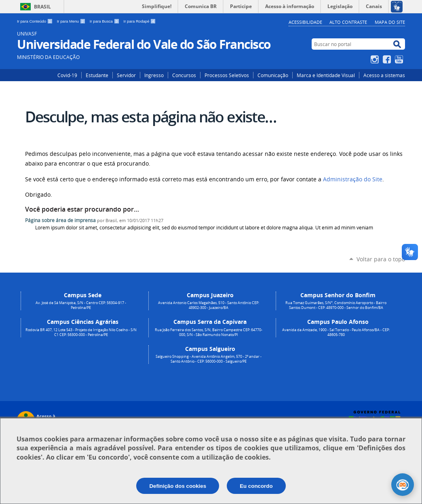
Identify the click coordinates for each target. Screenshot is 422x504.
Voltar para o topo (381, 259)
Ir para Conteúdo (35, 21)
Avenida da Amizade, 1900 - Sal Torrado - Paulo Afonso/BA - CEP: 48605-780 (336, 332)
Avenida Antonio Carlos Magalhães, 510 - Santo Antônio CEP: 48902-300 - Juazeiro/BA (209, 305)
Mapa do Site (390, 22)
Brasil (42, 7)
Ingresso (154, 75)
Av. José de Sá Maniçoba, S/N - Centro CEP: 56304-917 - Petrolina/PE (81, 305)
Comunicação (273, 75)
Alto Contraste (348, 22)
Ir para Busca (105, 21)
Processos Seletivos (227, 75)
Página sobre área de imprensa (60, 220)
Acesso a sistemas (384, 75)
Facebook (388, 59)
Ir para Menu (72, 21)
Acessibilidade (305, 22)
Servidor (126, 75)
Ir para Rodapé (140, 21)
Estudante (97, 75)
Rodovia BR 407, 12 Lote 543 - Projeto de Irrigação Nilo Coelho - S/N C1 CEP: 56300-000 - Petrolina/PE (81, 332)
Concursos (184, 75)
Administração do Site (353, 179)
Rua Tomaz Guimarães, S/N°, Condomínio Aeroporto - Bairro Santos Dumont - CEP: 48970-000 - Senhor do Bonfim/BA (336, 305)
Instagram (376, 59)
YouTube (400, 59)
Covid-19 (67, 75)
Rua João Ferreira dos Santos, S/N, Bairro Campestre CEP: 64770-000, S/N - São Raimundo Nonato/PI (209, 332)
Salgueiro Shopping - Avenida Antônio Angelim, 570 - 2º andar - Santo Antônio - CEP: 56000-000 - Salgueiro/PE (209, 359)
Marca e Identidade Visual (326, 75)
